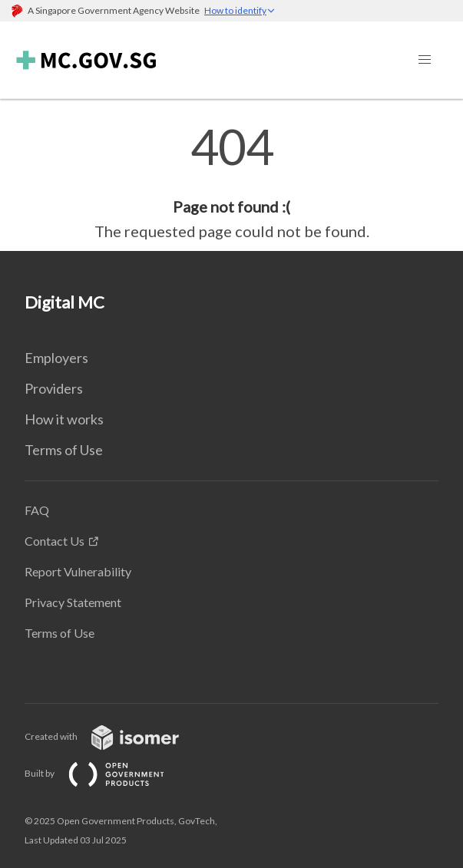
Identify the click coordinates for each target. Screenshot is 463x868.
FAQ (37, 510)
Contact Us (55, 541)
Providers (54, 388)
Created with (114, 736)
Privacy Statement (73, 602)
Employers (56, 358)
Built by (107, 773)
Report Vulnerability (78, 571)
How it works (64, 419)
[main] (231, 183)
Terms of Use (64, 450)
